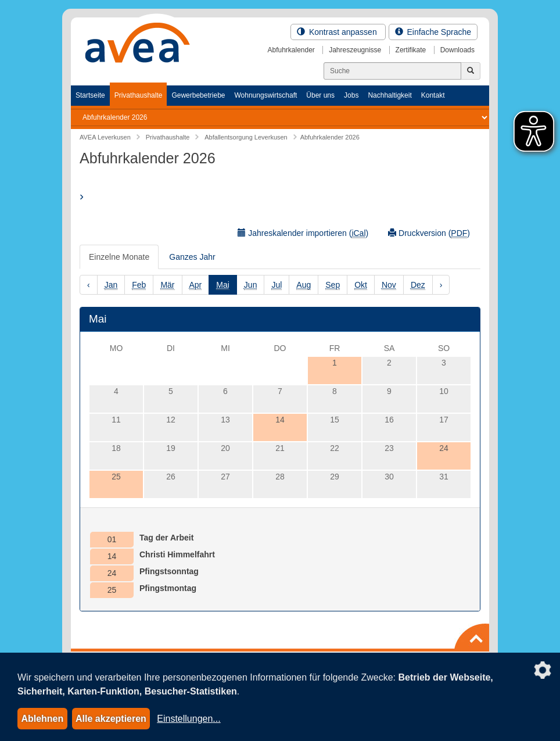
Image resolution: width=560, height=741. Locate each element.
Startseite (90, 95)
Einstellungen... (189, 719)
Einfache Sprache (433, 32)
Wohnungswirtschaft (265, 95)
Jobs (351, 95)
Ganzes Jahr (192, 257)
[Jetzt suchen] (471, 71)
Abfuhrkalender (291, 50)
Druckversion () (429, 233)
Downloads (457, 50)
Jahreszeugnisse (355, 50)
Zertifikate (411, 50)
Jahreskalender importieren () (303, 233)
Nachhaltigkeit (390, 95)
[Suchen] (392, 71)
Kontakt (433, 95)
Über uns (320, 95)
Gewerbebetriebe (198, 95)
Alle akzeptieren (111, 719)
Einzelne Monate (119, 257)
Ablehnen (42, 719)
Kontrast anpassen (338, 32)
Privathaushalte (139, 95)
